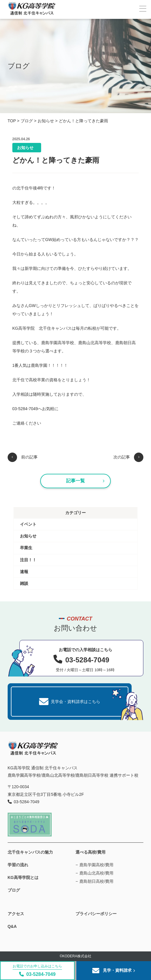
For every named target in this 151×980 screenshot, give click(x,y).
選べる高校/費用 (90, 852)
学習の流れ (18, 865)
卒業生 (26, 548)
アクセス (16, 914)
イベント (28, 524)
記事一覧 (85, 481)
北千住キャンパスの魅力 (30, 852)
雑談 (24, 583)
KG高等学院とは (23, 877)
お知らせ (25, 148)
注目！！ (28, 560)
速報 (24, 572)
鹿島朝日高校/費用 (96, 881)
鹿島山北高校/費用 (96, 873)
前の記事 (23, 457)
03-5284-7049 (37, 970)
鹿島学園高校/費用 (96, 865)
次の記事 (128, 457)
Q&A (12, 926)
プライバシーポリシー (96, 914)
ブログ (14, 890)
